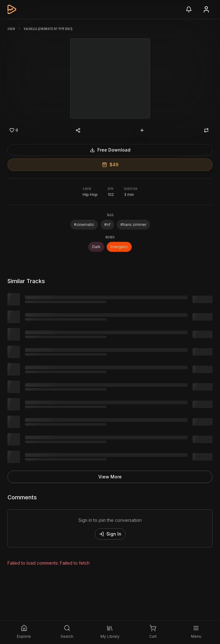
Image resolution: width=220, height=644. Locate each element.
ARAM (11, 29)
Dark (96, 247)
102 (111, 195)
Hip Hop (90, 195)
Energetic (119, 247)
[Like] (14, 130)
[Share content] (78, 130)
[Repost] (206, 130)
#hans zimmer (133, 225)
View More (110, 477)
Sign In (110, 534)
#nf (107, 225)
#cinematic (84, 225)
